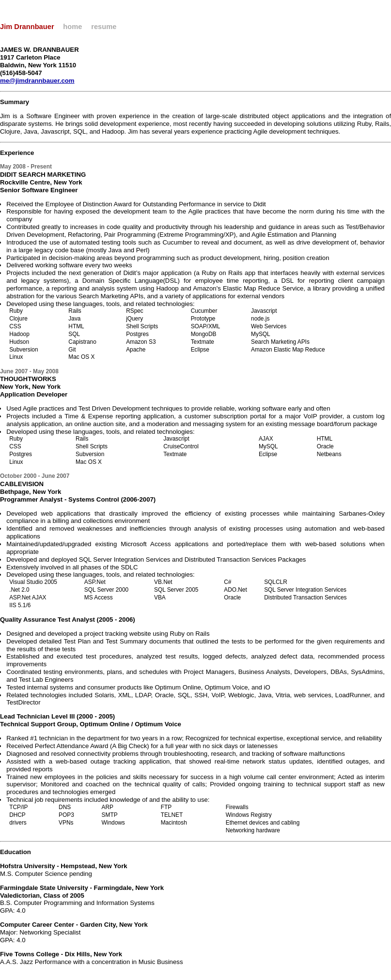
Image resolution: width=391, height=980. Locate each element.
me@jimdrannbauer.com (37, 81)
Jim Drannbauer (27, 27)
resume (104, 27)
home (72, 27)
